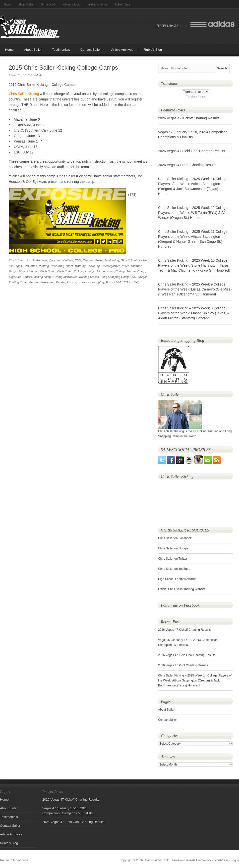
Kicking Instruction (65, 277)
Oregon (143, 277)
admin (38, 75)
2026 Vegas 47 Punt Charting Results (187, 165)
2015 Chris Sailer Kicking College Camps (63, 68)
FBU (78, 260)
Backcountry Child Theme (162, 860)
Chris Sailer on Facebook (175, 538)
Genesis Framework (198, 860)
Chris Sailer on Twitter (173, 559)
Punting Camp (18, 282)
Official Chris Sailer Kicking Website (182, 589)
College (68, 260)
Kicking (143, 260)
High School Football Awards (177, 579)
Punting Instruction (42, 282)
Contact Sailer (72, 4)
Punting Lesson (66, 282)
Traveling (94, 266)
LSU (133, 277)
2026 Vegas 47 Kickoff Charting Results (189, 118)
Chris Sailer (48, 271)
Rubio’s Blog (122, 4)
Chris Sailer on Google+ (174, 548)
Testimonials (48, 4)
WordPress (221, 860)
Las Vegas (15, 266)
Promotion (30, 266)
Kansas (27, 277)
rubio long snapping (91, 282)
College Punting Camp (130, 271)
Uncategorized (111, 266)
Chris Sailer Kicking (30, 26)
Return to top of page (14, 860)
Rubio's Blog (9, 843)
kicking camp (42, 277)
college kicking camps (99, 271)
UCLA (127, 282)
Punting (44, 266)
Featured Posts (92, 260)
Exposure (15, 277)
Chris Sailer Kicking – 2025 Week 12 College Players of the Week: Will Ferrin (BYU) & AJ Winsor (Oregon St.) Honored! (193, 213)
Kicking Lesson (89, 277)
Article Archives (98, 4)
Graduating (111, 260)
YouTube (136, 266)
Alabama (32, 271)
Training (80, 266)
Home (7, 4)
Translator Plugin (195, 97)
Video (126, 266)
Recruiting (57, 266)
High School (129, 260)
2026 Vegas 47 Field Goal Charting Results (192, 151)
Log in (235, 860)
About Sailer (26, 4)
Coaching (55, 260)
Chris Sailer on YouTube (174, 569)
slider (69, 266)
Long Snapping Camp (115, 277)
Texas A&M (113, 282)
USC (135, 282)
